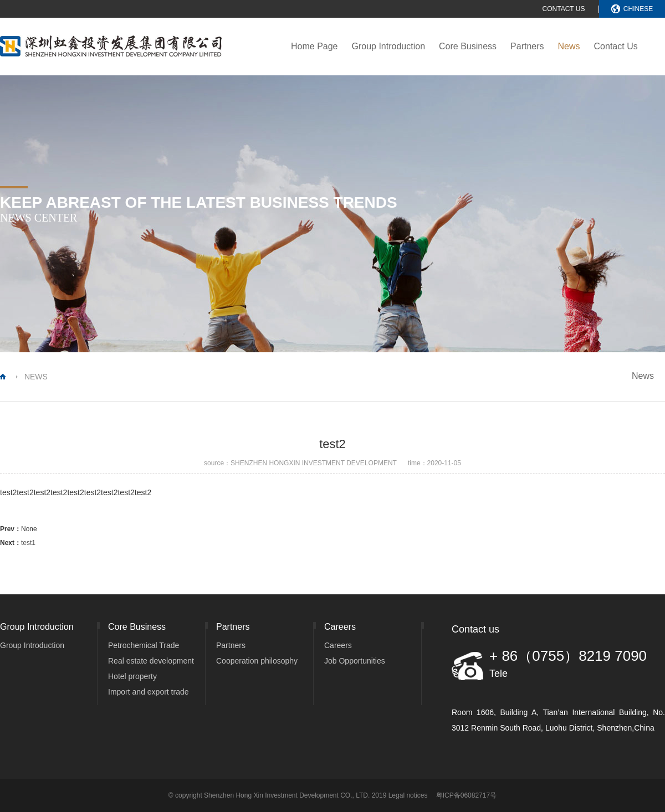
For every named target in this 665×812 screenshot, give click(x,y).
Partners (527, 46)
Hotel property (132, 676)
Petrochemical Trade (144, 645)
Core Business (468, 46)
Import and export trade (149, 692)
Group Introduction (389, 46)
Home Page (314, 46)
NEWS (36, 377)
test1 (28, 543)
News (569, 46)
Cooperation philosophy (257, 661)
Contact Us (616, 46)
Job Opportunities (355, 661)
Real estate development (151, 661)
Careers (338, 645)
